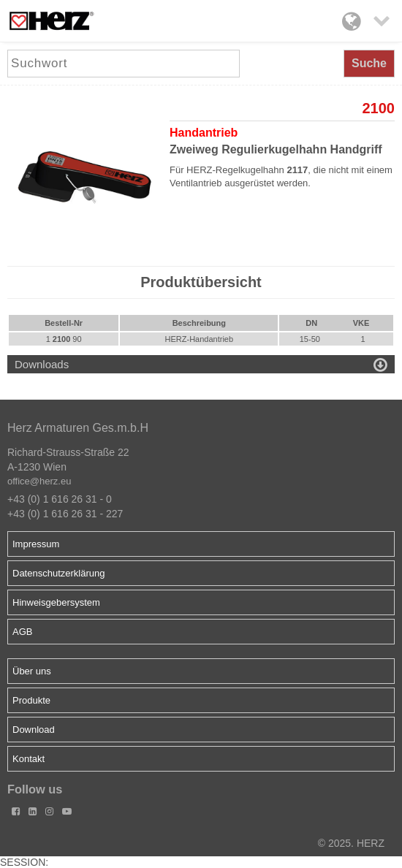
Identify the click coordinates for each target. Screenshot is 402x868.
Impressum (36, 544)
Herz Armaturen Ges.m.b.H (78, 428)
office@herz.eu (39, 481)
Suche (369, 63)
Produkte (31, 700)
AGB (22, 632)
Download (34, 730)
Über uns (32, 671)
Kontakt (29, 759)
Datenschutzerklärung (58, 573)
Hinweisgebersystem (56, 602)
